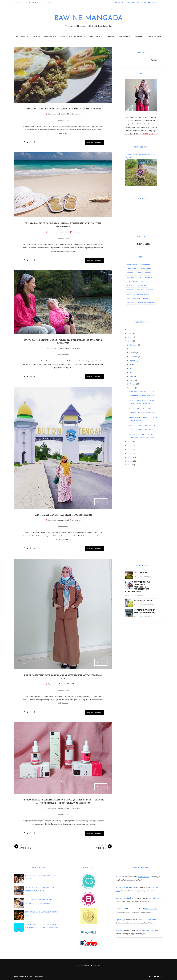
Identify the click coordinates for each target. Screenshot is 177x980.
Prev (98, 502)
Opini (128, 299)
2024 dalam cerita (155, 898)
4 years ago (52, 114)
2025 (130, 329)
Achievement (33, 3)
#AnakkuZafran (132, 269)
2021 (130, 442)
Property (137, 299)
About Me (19, 3)
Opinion (110, 37)
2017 (130, 457)
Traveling (140, 37)
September (134, 357)
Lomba (129, 294)
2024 (130, 333)
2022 (130, 341)
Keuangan (141, 290)
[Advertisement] (141, 516)
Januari (132, 388)
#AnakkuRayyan (132, 264)
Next (104, 502)
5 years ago (52, 520)
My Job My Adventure (142, 294)
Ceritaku (148, 273)
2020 (130, 445)
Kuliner (150, 290)
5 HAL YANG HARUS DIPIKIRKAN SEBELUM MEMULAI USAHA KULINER (63, 109)
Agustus (133, 361)
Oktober (133, 353)
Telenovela (131, 303)
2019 (130, 449)
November (134, 349)
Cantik (139, 273)
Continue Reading (95, 142)
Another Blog (22, 37)
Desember (134, 345)
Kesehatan (130, 290)
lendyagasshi (121, 909)
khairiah (119, 930)
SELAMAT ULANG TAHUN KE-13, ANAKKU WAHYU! (145, 611)
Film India (149, 277)
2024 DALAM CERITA (143, 600)
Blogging (130, 273)
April (131, 376)
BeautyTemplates (36, 976)
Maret (132, 380)
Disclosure (48, 3)
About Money (155, 37)
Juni (131, 368)
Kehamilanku (142, 286)
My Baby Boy (50, 37)
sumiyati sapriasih (124, 898)
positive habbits (143, 877)
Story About (96, 37)
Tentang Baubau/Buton (146, 303)
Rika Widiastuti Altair (125, 888)
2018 (130, 453)
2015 (130, 465)
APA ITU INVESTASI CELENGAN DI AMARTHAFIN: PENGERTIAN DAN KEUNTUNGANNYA (138, 587)
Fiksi (140, 277)
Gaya (128, 281)
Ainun (118, 877)
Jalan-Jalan (131, 286)
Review (146, 299)
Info (143, 281)
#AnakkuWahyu (146, 264)
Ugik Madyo (121, 920)
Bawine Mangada (88, 18)
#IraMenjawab (146, 269)
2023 (130, 337)
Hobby (37, 37)
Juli (131, 365)
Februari (133, 384)
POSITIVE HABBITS (142, 573)
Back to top (156, 977)
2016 (130, 461)
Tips (128, 307)
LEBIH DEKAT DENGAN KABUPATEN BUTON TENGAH (63, 515)
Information (124, 37)
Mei (131, 372)
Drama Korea (131, 277)
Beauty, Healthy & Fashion (73, 37)
